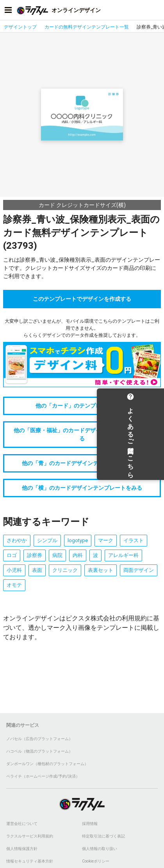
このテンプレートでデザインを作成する (82, 299)
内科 (78, 555)
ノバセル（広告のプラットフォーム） (39, 739)
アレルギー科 (123, 555)
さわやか (17, 540)
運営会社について (22, 824)
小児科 (14, 570)
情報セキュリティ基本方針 (30, 861)
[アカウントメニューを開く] (156, 10)
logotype (78, 540)
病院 (57, 555)
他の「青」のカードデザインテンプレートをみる (82, 463)
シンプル (47, 540)
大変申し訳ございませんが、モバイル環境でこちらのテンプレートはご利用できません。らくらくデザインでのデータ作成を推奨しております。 (82, 328)
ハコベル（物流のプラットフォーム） (39, 751)
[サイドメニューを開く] (8, 10)
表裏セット (101, 570)
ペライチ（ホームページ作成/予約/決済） (43, 776)
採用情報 (90, 824)
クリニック (65, 570)
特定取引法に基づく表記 (103, 836)
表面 (37, 570)
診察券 (35, 555)
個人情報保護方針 (22, 849)
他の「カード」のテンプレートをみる (82, 406)
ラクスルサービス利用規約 (30, 836)
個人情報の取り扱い (100, 849)
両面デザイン (139, 570)
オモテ (14, 585)
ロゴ (12, 555)
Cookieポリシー (96, 861)
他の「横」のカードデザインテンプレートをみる (82, 488)
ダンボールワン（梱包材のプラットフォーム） (47, 764)
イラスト (134, 540)
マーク (106, 540)
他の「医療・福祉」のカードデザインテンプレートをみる (82, 434)
